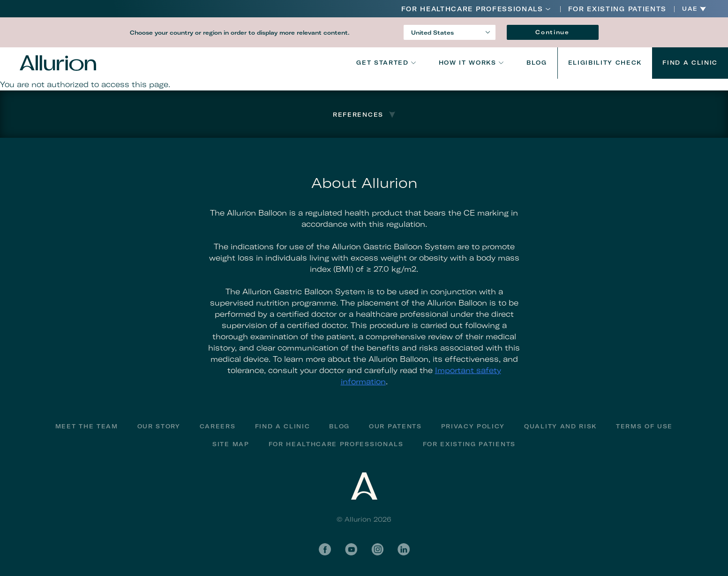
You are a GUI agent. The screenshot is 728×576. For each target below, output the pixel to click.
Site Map (231, 444)
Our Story (159, 426)
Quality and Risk (560, 426)
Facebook (325, 549)
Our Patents (395, 426)
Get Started (382, 63)
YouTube (351, 549)
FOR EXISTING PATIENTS (617, 9)
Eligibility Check (605, 63)
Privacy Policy (473, 426)
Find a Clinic (690, 63)
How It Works (468, 63)
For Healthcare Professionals (472, 9)
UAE (690, 9)
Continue (552, 32)
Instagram (377, 549)
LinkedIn (404, 549)
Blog (537, 63)
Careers (218, 426)
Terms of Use (644, 426)
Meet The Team (87, 426)
